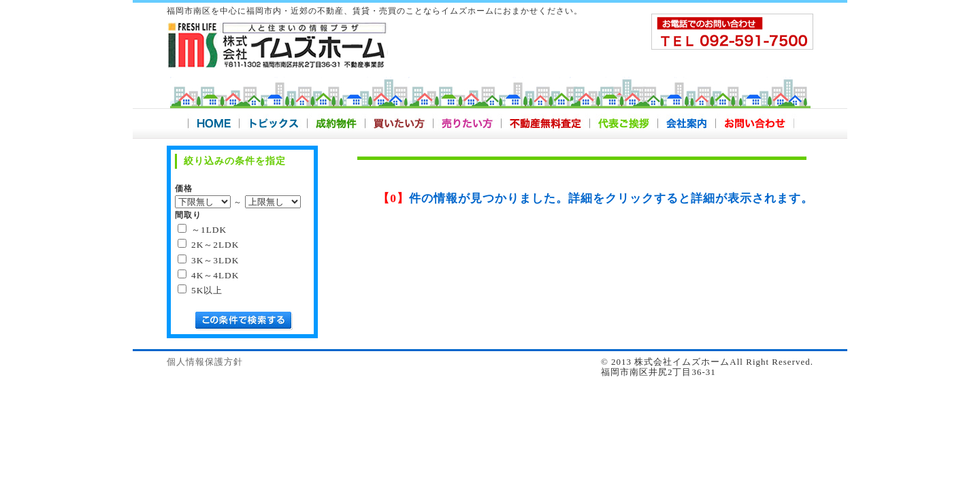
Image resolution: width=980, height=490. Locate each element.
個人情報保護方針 (205, 362)
